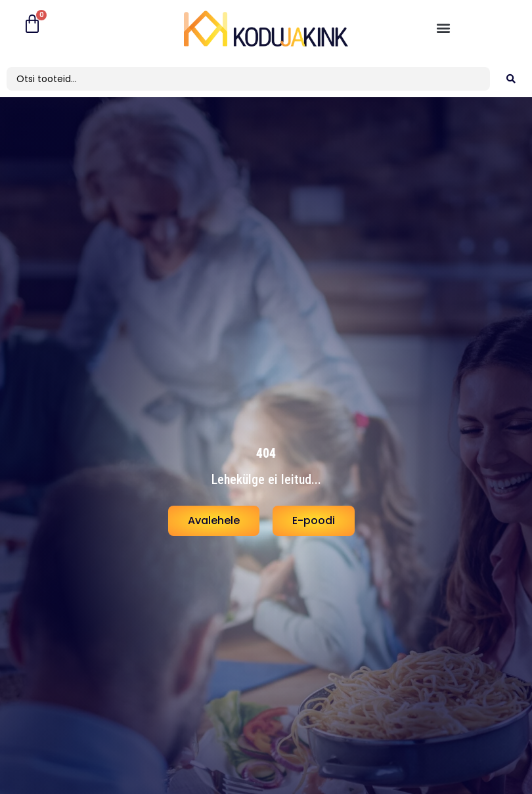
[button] (443, 27)
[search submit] (511, 79)
